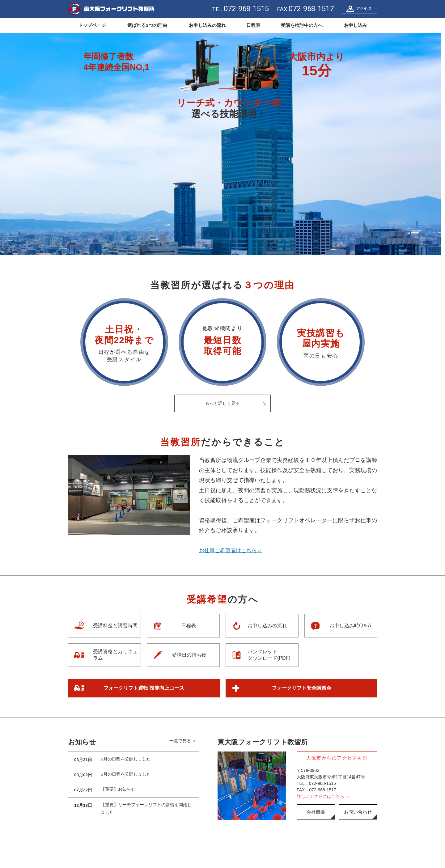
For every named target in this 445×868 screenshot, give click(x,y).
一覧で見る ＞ (183, 743)
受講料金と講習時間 (115, 626)
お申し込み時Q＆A (350, 626)
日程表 (253, 25)
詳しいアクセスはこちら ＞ (323, 797)
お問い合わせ (358, 812)
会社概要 (316, 812)
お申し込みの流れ (207, 25)
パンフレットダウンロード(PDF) (269, 655)
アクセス (364, 8)
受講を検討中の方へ (302, 25)
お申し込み (356, 25)
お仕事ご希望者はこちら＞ (232, 551)
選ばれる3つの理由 (147, 25)
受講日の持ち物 (189, 655)
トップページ (92, 25)
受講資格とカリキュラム (115, 655)
